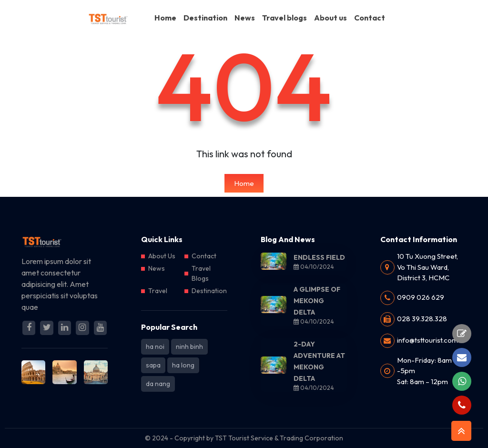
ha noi (155, 346)
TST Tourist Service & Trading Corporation (279, 438)
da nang (158, 384)
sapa (153, 365)
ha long (183, 365)
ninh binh (189, 346)
